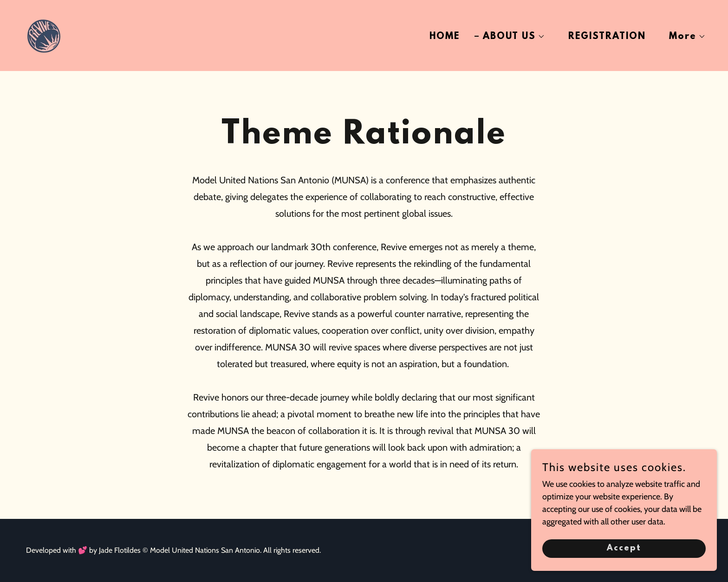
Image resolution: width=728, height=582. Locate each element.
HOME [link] (445, 37)
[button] (510, 37)
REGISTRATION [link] (607, 37)
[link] (44, 35)
